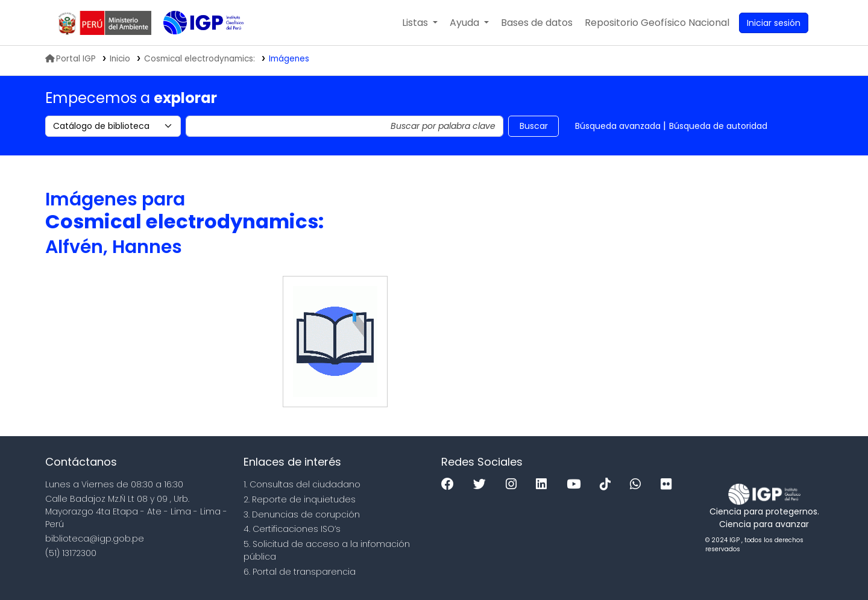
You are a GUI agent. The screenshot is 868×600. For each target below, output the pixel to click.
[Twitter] (483, 485)
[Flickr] (669, 485)
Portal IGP (71, 59)
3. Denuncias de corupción (302, 514)
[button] (420, 23)
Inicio (120, 59)
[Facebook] (451, 485)
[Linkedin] (544, 485)
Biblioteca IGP (193, 47)
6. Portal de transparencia (300, 572)
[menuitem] (657, 23)
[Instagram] (514, 485)
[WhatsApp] (638, 485)
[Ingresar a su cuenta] (774, 23)
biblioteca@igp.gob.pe (95, 539)
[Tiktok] (608, 485)
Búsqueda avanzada (618, 126)
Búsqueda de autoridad (718, 126)
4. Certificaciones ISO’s (292, 529)
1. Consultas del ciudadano (302, 484)
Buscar (534, 126)
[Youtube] (577, 485)
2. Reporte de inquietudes (300, 499)
